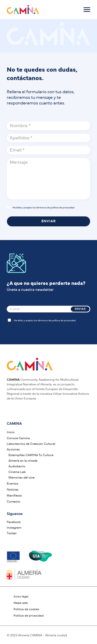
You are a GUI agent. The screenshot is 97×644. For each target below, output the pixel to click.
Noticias (13, 490)
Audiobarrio (17, 466)
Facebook (14, 522)
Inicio (11, 432)
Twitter (12, 533)
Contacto (13, 502)
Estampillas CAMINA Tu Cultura (31, 455)
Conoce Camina (18, 438)
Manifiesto (14, 496)
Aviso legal (21, 597)
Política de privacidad (29, 616)
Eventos (13, 484)
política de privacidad (62, 208)
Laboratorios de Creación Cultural (31, 444)
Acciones (13, 449)
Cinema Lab (17, 472)
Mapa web (21, 603)
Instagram (14, 528)
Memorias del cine (21, 478)
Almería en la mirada (23, 461)
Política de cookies (26, 609)
